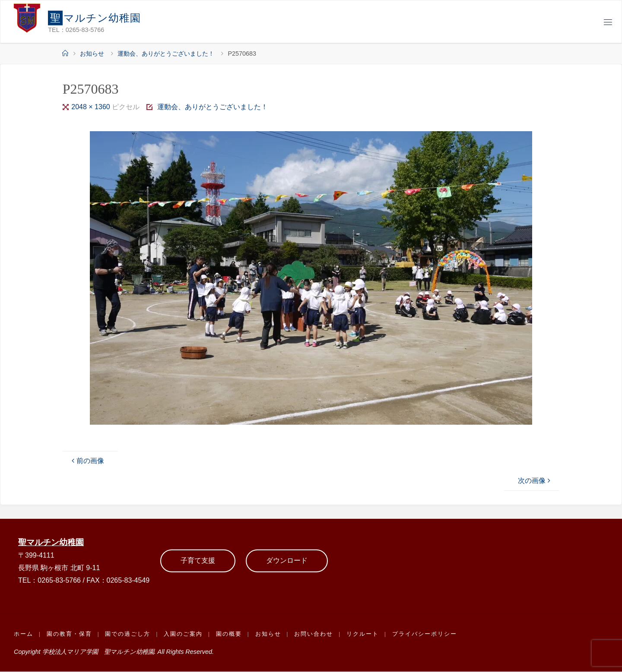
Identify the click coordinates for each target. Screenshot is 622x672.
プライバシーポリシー (425, 634)
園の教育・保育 (69, 634)
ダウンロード (287, 561)
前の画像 (87, 461)
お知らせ (92, 54)
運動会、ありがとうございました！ (166, 54)
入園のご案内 (184, 634)
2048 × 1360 (92, 107)
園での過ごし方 (128, 634)
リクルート (363, 634)
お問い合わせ (314, 634)
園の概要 (229, 634)
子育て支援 (198, 561)
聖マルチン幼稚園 (51, 542)
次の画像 (535, 481)
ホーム (24, 634)
